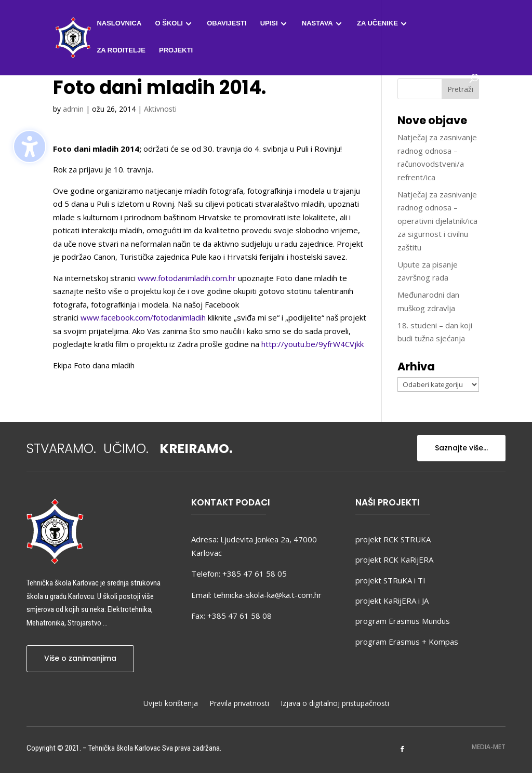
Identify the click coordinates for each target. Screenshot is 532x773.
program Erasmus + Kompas (407, 642)
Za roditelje (121, 50)
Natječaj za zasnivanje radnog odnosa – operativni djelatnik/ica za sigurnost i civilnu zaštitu (437, 221)
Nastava (317, 23)
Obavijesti (227, 23)
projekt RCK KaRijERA (394, 559)
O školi (169, 23)
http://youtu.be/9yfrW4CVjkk (312, 344)
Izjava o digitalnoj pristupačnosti (335, 704)
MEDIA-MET (489, 747)
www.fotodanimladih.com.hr (187, 278)
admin (73, 109)
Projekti (176, 50)
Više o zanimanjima (80, 658)
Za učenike (377, 23)
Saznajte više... (461, 448)
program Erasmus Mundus (403, 621)
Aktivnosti (160, 109)
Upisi (269, 23)
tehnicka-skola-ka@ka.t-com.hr (268, 595)
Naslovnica (119, 23)
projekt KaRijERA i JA (392, 601)
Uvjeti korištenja (171, 704)
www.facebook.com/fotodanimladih (143, 317)
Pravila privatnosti (239, 704)
